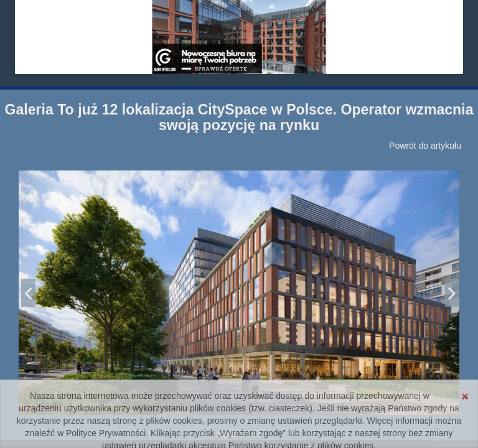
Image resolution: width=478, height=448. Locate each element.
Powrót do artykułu (425, 146)
